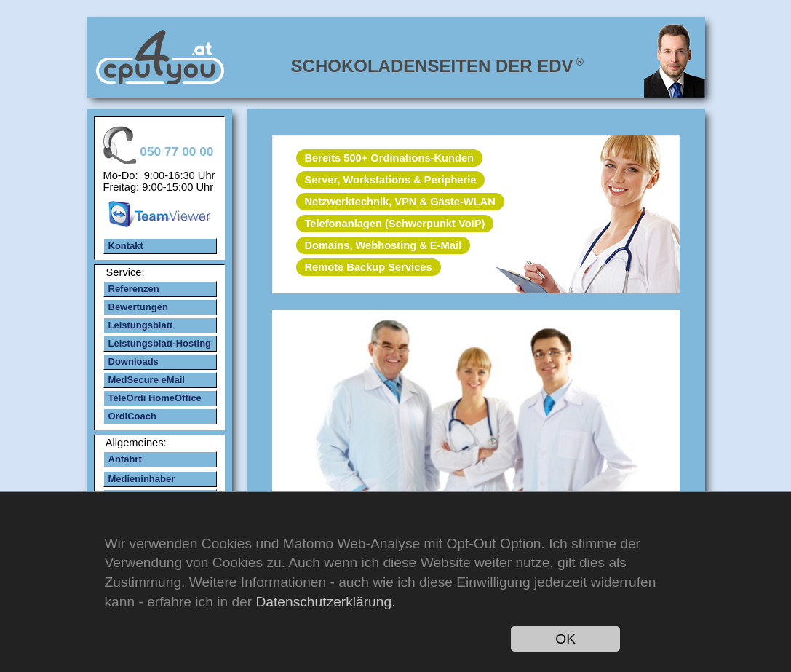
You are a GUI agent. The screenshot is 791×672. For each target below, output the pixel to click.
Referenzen (134, 289)
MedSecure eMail (147, 380)
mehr (475, 419)
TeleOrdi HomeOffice (155, 398)
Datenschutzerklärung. (325, 602)
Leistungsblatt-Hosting (160, 343)
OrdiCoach (132, 416)
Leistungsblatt (141, 325)
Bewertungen (138, 307)
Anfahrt (125, 459)
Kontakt (126, 246)
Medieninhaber (142, 479)
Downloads (134, 361)
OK (565, 639)
